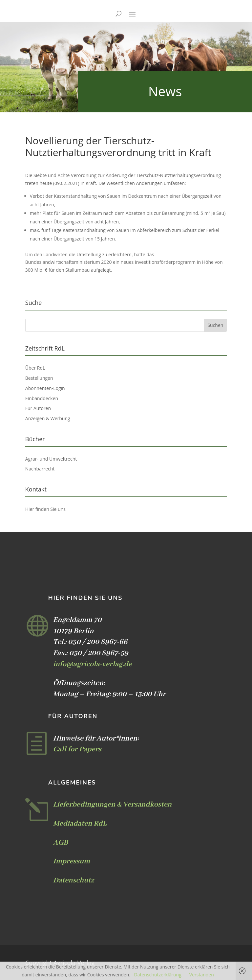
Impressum (72, 861)
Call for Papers (77, 749)
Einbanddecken (42, 398)
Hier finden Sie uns (45, 509)
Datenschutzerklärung (158, 975)
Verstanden (202, 975)
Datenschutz (73, 880)
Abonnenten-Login (45, 388)
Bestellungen (39, 378)
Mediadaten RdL (80, 824)
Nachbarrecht (40, 469)
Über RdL (35, 368)
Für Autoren (38, 408)
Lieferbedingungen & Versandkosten (112, 805)
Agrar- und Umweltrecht (51, 459)
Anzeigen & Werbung (48, 418)
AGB (61, 843)
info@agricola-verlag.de (93, 664)
